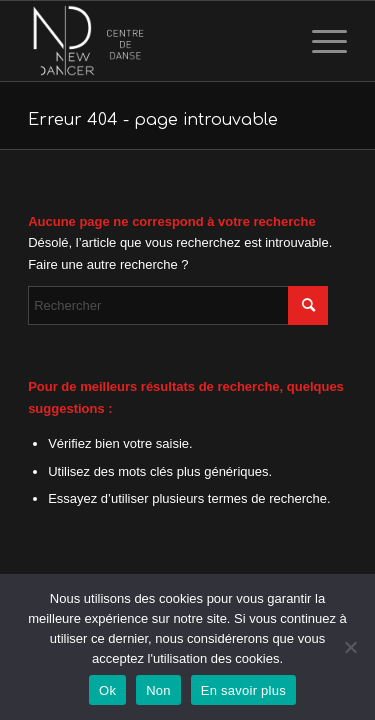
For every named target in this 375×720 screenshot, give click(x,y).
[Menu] (319, 41)
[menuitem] (319, 41)
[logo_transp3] (155, 41)
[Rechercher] (178, 305)
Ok (107, 690)
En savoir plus (243, 690)
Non (158, 690)
